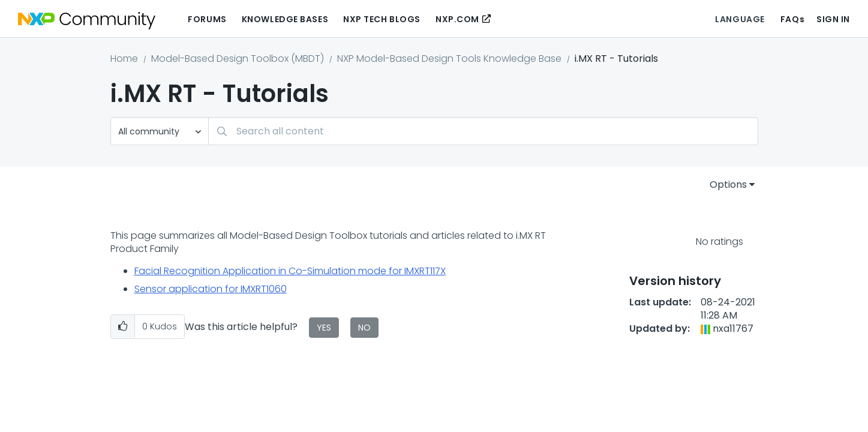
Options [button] (728, 184)
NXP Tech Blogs (382, 19)
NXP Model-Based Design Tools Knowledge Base (449, 58)
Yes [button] (324, 328)
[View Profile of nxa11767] (733, 328)
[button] (123, 327)
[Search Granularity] (160, 131)
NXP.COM (457, 19)
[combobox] (483, 131)
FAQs (792, 19)
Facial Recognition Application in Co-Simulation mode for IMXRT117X (290, 271)
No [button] (364, 328)
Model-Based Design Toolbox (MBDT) (238, 58)
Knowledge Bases (285, 19)
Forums (207, 19)
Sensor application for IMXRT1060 (211, 289)
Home (124, 58)
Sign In (833, 19)
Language (740, 19)
